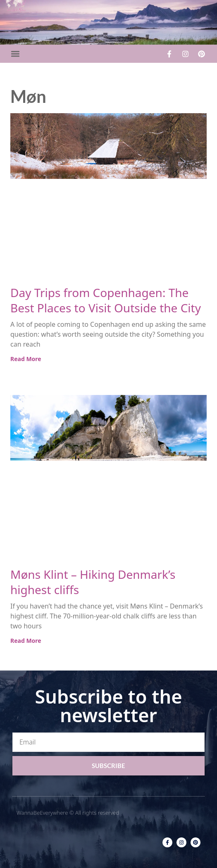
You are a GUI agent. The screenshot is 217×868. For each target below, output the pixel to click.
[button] (15, 54)
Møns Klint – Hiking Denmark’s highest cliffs (93, 582)
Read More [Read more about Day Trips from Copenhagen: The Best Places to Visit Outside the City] (26, 359)
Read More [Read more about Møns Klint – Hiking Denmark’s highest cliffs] (26, 641)
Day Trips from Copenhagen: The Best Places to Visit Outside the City (106, 300)
